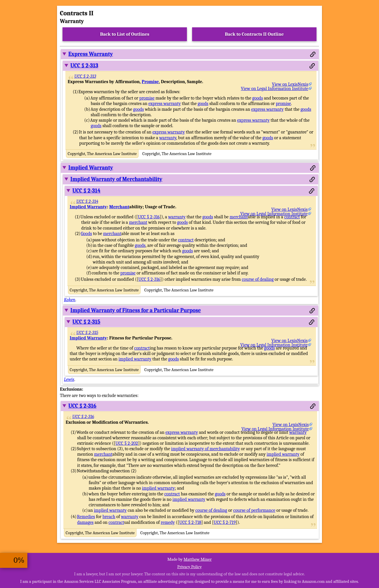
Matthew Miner (198, 559)
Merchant (119, 207)
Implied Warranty (91, 168)
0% (19, 560)
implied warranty (135, 359)
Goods (87, 234)
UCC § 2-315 (86, 322)
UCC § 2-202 (127, 443)
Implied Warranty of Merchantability (116, 179)
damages (85, 522)
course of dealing (258, 279)
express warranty (165, 104)
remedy (168, 522)
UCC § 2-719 (225, 522)
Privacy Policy (189, 567)
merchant (239, 217)
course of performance (254, 510)
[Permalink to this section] (313, 54)
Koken (70, 300)
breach (109, 517)
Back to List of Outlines (125, 34)
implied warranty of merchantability (205, 449)
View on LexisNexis (290, 84)
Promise (150, 82)
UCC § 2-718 (190, 522)
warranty (168, 138)
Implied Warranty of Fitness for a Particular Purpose (136, 310)
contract (292, 217)
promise (147, 98)
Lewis (69, 379)
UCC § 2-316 (149, 217)
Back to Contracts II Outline (254, 34)
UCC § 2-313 (84, 66)
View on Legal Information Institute (274, 89)
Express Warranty (91, 54)
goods (258, 98)
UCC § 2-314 (86, 191)
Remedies (86, 517)
